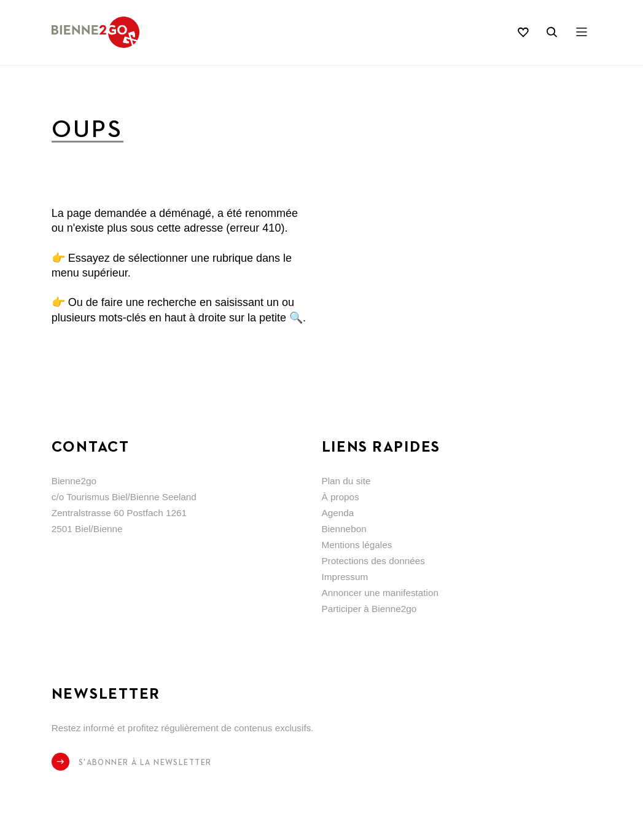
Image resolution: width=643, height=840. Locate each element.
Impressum (345, 577)
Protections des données (373, 561)
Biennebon (344, 529)
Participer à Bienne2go (369, 609)
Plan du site (346, 481)
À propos (341, 497)
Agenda (338, 513)
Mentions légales (357, 545)
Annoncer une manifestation (380, 593)
